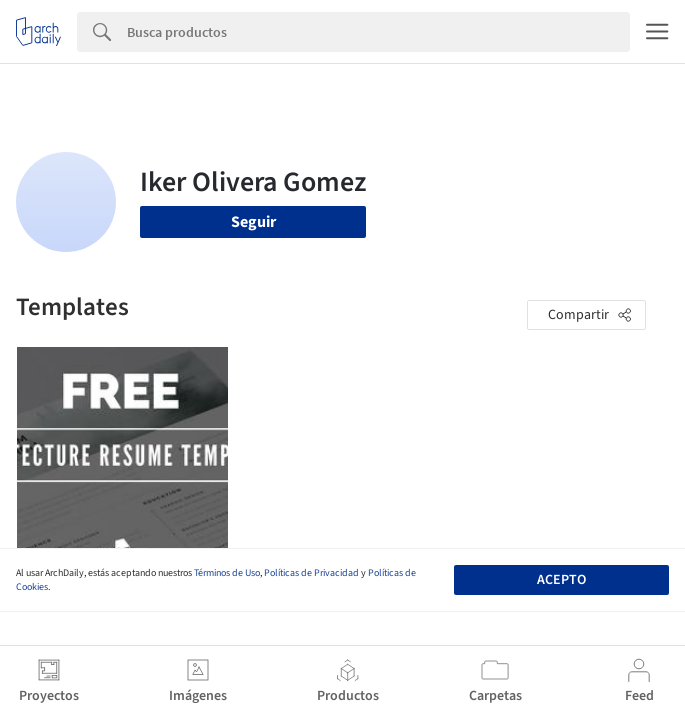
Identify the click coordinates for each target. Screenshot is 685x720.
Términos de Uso (227, 573)
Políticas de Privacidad (311, 573)
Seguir (253, 222)
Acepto (561, 580)
